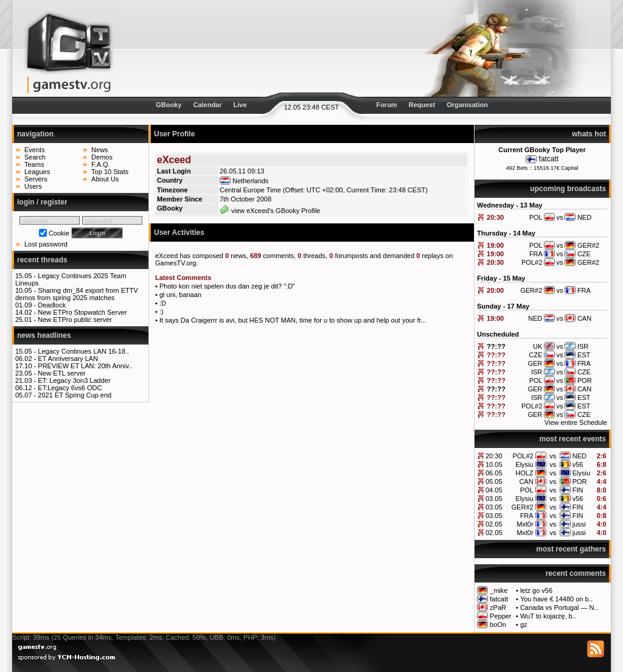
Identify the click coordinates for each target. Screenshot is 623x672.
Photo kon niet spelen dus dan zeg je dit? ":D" (227, 286)
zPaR (498, 607)
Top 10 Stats (110, 172)
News (100, 150)
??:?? (496, 346)
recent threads (42, 260)
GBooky (169, 105)
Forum (386, 105)
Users (33, 186)
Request (422, 105)
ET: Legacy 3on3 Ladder (74, 380)
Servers (36, 179)
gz (524, 625)
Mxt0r (525, 524)
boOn (498, 625)
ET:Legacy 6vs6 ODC (70, 388)
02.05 (494, 524)
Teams (34, 164)
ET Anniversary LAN (68, 359)
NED (579, 456)
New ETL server (61, 373)
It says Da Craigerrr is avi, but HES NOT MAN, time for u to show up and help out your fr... (293, 320)
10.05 (494, 464)
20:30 (495, 217)
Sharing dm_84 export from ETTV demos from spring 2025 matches (77, 294)
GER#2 (523, 507)
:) (162, 312)
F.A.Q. (101, 164)
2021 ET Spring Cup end (75, 395)
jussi (579, 524)
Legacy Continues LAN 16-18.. (83, 351)
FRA (527, 516)
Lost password (46, 244)
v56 (578, 464)
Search (35, 157)
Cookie (59, 233)
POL (527, 490)
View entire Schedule (576, 422)
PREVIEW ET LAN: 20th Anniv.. (85, 366)
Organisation (467, 105)
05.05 (494, 481)
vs (553, 456)
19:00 (495, 245)
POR (580, 481)
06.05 (494, 473)
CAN (526, 481)
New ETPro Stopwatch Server (82, 312)
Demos (102, 157)
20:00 (495, 290)
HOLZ (524, 473)
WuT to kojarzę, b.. (548, 616)
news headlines (44, 335)
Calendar (207, 105)
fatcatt (548, 159)
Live (240, 105)
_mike (499, 590)
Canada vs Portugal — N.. (559, 607)
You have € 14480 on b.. (556, 599)
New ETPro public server (75, 320)
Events (35, 150)
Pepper (500, 616)
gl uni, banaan (180, 295)
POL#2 (523, 456)
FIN (578, 490)
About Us (105, 179)
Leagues (37, 172)
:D (163, 303)
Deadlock (52, 305)
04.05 (494, 490)
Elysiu (524, 464)
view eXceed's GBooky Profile (270, 211)
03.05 (494, 499)
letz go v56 (536, 590)
